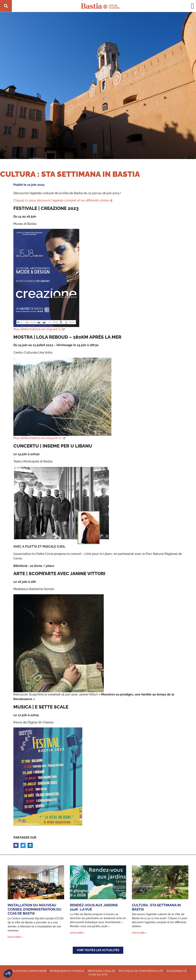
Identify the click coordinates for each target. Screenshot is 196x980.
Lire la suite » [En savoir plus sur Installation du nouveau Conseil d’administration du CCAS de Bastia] (15, 937)
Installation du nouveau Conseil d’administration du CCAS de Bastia (35, 909)
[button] (8, 973)
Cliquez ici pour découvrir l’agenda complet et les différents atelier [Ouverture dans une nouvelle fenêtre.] (61, 200)
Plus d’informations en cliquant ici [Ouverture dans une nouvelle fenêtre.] (38, 329)
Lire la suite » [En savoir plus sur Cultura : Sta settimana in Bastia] (139, 933)
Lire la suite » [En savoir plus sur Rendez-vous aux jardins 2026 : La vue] (77, 933)
